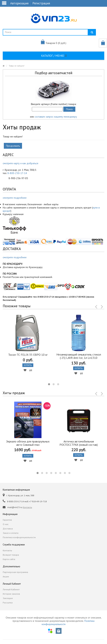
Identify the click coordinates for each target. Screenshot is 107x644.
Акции (6, 576)
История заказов (11, 594)
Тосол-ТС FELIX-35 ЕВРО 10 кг (28, 355)
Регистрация (41, 3)
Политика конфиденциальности (19, 537)
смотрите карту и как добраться (20, 163)
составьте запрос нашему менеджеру (56, 117)
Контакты (27, 507)
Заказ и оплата (11, 533)
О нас (6, 524)
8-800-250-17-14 (17, 173)
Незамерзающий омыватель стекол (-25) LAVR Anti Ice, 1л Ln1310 (79, 356)
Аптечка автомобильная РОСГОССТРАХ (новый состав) (79, 443)
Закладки (8, 598)
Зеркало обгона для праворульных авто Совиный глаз (28, 443)
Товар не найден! (17, 66)
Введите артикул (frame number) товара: (54, 104)
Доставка (8, 529)
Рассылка (8, 603)
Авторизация (19, 3)
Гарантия (7, 520)
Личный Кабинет (11, 589)
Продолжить (13, 146)
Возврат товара (11, 555)
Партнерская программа (15, 572)
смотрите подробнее (15, 198)
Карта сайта (9, 559)
